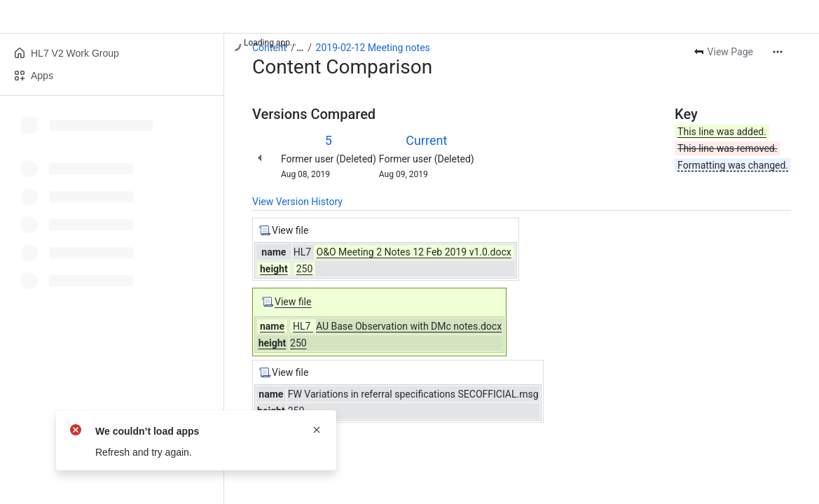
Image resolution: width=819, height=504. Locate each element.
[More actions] (778, 52)
